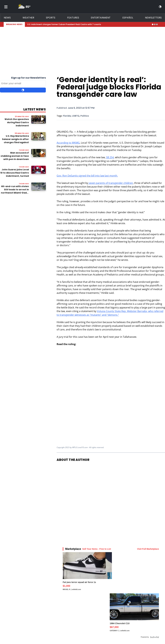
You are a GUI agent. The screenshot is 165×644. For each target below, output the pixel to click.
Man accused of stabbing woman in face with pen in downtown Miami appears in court (15, 158)
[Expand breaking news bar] (161, 24)
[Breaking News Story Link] (88, 24)
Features (73, 18)
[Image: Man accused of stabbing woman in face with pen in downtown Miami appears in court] (39, 153)
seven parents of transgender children (111, 183)
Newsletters (153, 18)
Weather (28, 18)
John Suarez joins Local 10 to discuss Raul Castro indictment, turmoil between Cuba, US (15, 174)
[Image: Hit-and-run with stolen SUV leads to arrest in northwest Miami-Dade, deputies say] (39, 187)
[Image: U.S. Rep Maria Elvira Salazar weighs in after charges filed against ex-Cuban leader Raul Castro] (39, 136)
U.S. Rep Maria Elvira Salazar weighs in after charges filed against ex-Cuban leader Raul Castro (15, 142)
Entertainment (101, 18)
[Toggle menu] (6, 7)
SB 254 (110, 157)
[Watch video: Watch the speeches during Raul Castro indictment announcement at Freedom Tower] (39, 119)
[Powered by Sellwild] (154, 637)
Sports (51, 18)
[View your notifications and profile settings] (155, 7)
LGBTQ (76, 116)
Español (128, 18)
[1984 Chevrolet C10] (134, 614)
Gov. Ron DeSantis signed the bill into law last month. (87, 176)
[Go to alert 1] (153, 24)
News (7, 18)
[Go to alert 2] (155, 24)
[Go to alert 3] (157, 24)
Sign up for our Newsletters (28, 78)
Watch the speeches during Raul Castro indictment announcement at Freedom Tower (17, 126)
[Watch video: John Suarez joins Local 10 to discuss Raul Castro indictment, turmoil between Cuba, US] (39, 170)
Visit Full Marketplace (148, 549)
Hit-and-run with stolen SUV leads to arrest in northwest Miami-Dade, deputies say (15, 191)
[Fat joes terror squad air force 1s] (87, 573)
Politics (85, 116)
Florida (67, 116)
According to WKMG (68, 143)
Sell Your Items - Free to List (97, 549)
